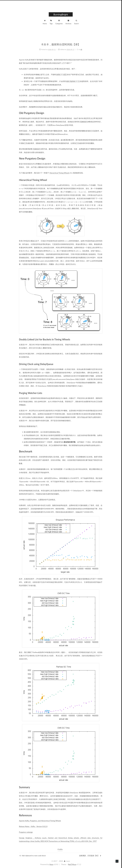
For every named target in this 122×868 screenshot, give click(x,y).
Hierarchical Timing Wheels (60, 172)
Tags (51, 22)
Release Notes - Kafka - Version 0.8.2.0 (33, 826)
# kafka (60, 849)
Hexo (52, 864)
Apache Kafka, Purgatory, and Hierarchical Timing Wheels (40, 820)
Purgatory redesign (26, 832)
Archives (69, 22)
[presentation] (21, 188)
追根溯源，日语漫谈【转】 (90, 855)
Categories (59, 22)
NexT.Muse (72, 864)
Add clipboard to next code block (33, 855)
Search (77, 22)
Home (45, 22)
